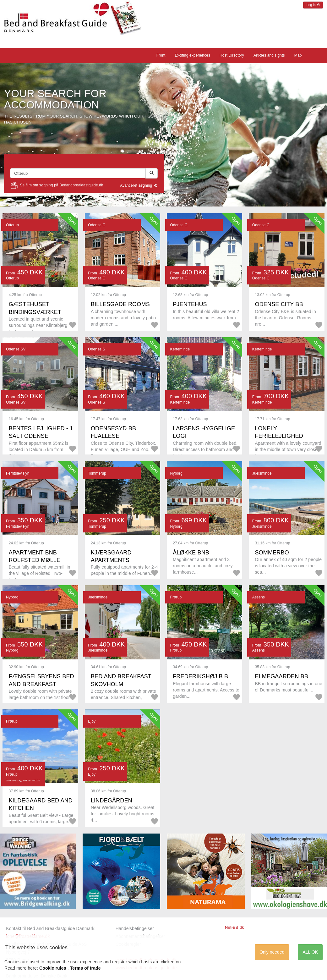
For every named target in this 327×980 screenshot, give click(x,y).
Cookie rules (53, 968)
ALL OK (310, 952)
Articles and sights (269, 55)
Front (161, 55)
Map (298, 55)
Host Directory (232, 55)
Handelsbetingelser (135, 928)
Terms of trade (85, 968)
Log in (313, 5)
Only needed (272, 952)
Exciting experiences (192, 55)
